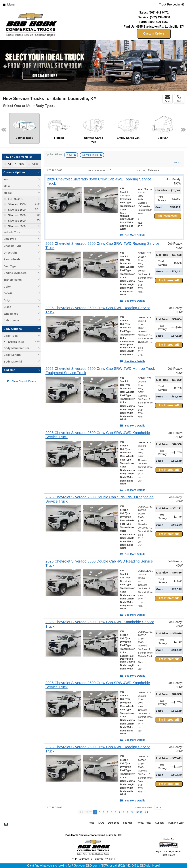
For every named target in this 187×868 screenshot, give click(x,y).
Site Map (128, 823)
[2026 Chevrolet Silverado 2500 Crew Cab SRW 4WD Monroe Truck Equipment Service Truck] (105, 371)
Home (91, 823)
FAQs (101, 823)
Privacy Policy (144, 823)
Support (159, 823)
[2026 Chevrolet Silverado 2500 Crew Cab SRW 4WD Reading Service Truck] (103, 246)
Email (168, 99)
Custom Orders (154, 34)
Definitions (113, 823)
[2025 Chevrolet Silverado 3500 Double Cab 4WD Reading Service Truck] (103, 563)
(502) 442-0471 (159, 13)
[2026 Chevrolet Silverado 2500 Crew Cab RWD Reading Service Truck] (103, 310)
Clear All (176, 162)
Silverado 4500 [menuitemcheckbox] (16, 215)
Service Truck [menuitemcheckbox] (16, 342)
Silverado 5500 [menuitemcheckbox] (16, 221)
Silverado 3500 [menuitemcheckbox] (16, 210)
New (70, 155)
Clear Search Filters (22, 381)
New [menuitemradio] (21, 164)
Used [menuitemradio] (35, 164)
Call (179, 99)
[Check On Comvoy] (6, 825)
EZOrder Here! (150, 866)
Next (182, 66)
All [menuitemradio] (9, 164)
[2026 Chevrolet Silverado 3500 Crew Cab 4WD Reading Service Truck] (103, 181)
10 (132, 812)
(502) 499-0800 (160, 17)
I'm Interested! (168, 216)
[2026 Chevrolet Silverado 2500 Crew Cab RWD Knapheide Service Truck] (103, 624)
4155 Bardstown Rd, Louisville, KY (160, 27)
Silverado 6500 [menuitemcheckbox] (16, 226)
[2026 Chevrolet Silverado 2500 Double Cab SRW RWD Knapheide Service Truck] (104, 499)
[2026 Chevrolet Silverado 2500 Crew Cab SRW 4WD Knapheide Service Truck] (104, 435)
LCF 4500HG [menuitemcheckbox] (15, 199)
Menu (9, 4)
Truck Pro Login (176, 823)
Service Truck (90, 155)
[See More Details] (133, 235)
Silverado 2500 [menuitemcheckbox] (16, 204)
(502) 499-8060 (158, 22)
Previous (5, 66)
